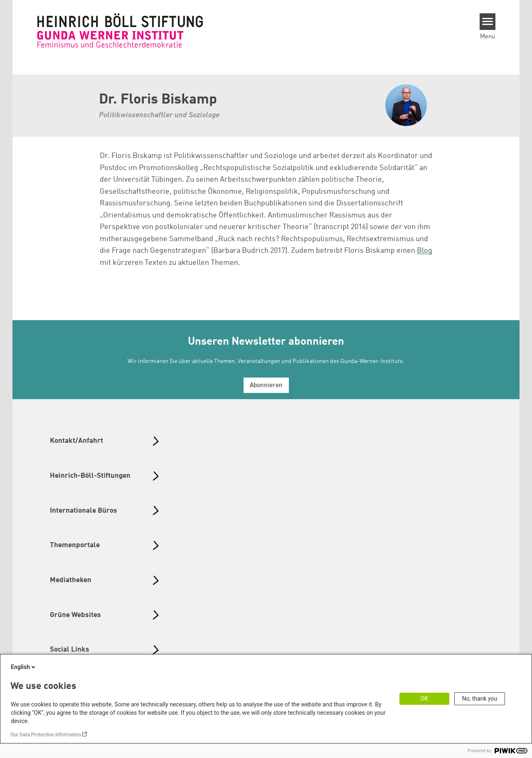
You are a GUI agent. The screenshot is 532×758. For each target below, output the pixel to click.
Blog (425, 251)
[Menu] (488, 22)
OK (424, 699)
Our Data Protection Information (46, 735)
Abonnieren (266, 386)
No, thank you (480, 699)
